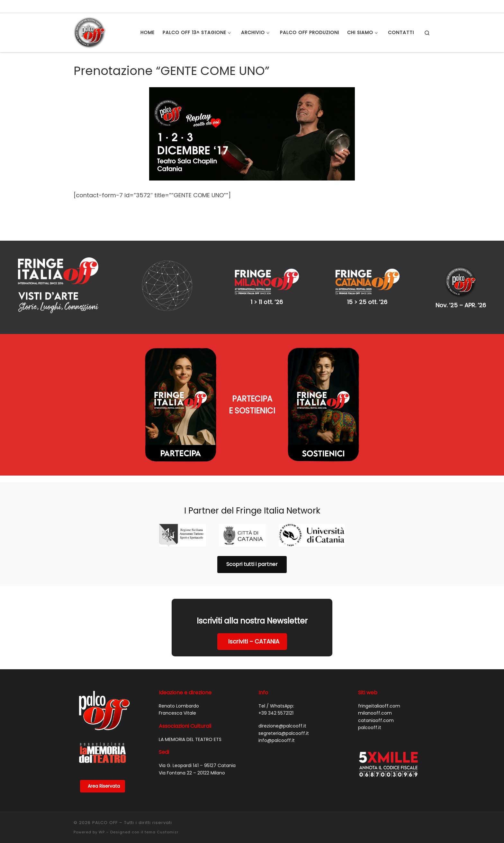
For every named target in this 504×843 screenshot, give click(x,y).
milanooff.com (375, 713)
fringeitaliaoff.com (379, 706)
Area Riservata (104, 786)
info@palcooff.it (277, 740)
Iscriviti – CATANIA (254, 641)
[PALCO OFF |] (90, 32)
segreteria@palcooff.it (284, 733)
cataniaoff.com (376, 720)
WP (102, 832)
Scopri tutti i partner (252, 564)
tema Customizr (162, 832)
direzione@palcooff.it (282, 726)
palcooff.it (370, 727)
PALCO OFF (105, 823)
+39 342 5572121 (276, 713)
